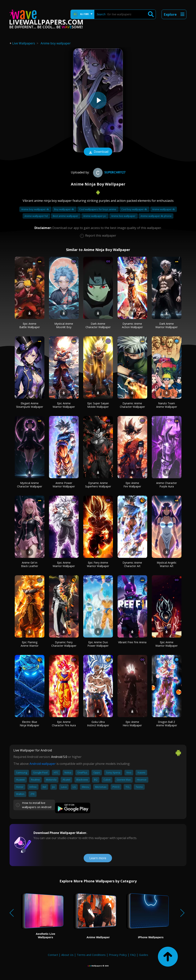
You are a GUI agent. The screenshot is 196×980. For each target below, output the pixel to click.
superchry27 (109, 172)
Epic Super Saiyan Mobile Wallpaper (98, 405)
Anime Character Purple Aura (167, 485)
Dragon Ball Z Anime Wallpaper (167, 724)
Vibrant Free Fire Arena (132, 642)
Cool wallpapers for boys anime (98, 209)
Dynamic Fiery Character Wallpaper (64, 644)
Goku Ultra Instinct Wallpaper (98, 724)
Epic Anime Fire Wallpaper (132, 485)
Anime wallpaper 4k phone (156, 216)
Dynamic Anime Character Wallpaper (132, 405)
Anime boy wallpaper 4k (35, 209)
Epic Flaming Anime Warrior (30, 644)
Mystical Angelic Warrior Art (167, 564)
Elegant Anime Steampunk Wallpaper (30, 405)
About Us (67, 955)
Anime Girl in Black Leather (30, 564)
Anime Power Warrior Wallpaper (64, 485)
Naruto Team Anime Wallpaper (167, 405)
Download (98, 152)
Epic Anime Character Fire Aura (64, 724)
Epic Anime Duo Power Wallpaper (98, 644)
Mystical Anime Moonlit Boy (64, 325)
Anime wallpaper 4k (164, 209)
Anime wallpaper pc (95, 216)
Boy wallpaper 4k (64, 209)
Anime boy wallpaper (56, 43)
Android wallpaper (43, 764)
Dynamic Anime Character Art (132, 564)
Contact (53, 955)
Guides (144, 955)
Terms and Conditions (91, 955)
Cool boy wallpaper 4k (134, 209)
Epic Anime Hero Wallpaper (132, 724)
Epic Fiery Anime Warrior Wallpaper (98, 564)
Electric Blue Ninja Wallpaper (29, 724)
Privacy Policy (118, 955)
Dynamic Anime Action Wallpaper (132, 325)
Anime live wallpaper (124, 216)
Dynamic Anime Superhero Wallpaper (98, 485)
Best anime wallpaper (66, 216)
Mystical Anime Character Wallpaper (30, 485)
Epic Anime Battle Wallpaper (30, 325)
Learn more (98, 858)
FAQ (133, 955)
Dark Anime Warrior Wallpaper (167, 325)
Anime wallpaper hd (36, 216)
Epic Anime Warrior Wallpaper (64, 405)
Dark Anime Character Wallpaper (98, 325)
